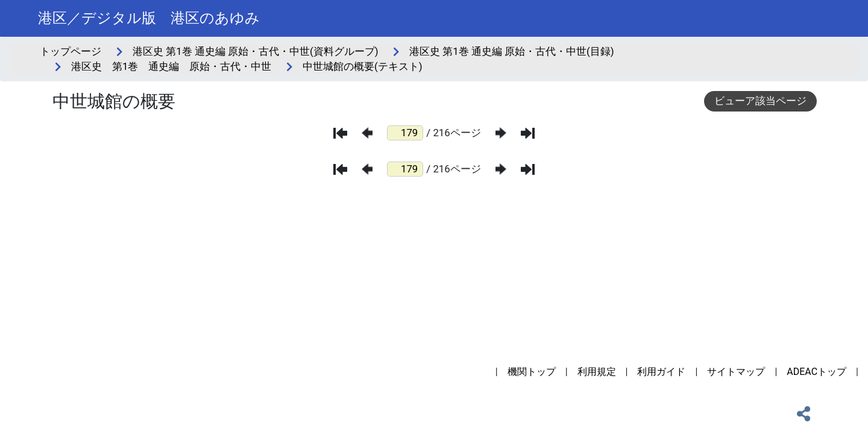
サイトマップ (736, 372)
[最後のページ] (528, 133)
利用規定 (597, 372)
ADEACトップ (816, 372)
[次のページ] (501, 133)
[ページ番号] (405, 133)
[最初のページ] (340, 133)
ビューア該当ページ (760, 101)
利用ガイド (661, 372)
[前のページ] (367, 133)
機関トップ (532, 372)
